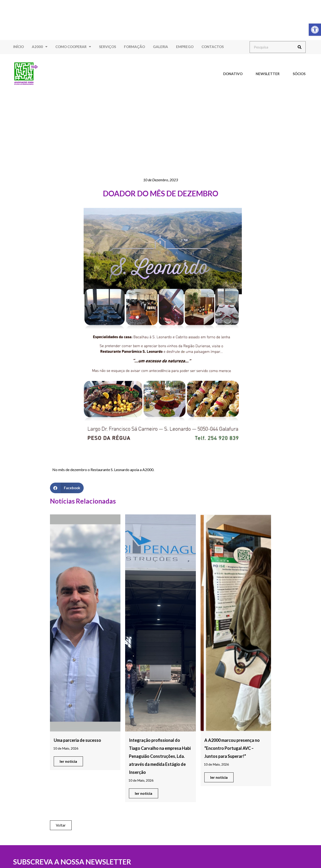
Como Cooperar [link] (73, 47)
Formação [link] (134, 47)
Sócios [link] (299, 74)
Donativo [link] (233, 74)
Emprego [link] (185, 47)
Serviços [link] (107, 47)
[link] (315, 30)
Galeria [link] (160, 47)
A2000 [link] (40, 47)
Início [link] (19, 47)
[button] (67, 488)
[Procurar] (300, 47)
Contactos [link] (213, 47)
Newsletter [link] (268, 74)
